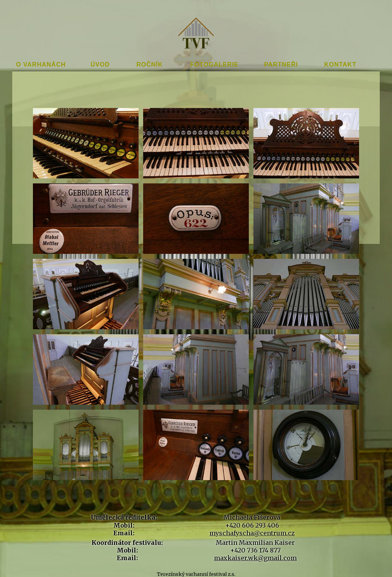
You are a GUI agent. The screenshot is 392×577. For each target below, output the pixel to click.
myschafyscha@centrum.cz (252, 533)
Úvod (100, 65)
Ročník (149, 65)
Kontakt (340, 65)
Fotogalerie (214, 65)
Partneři (281, 65)
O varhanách (41, 65)
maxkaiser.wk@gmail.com (255, 558)
